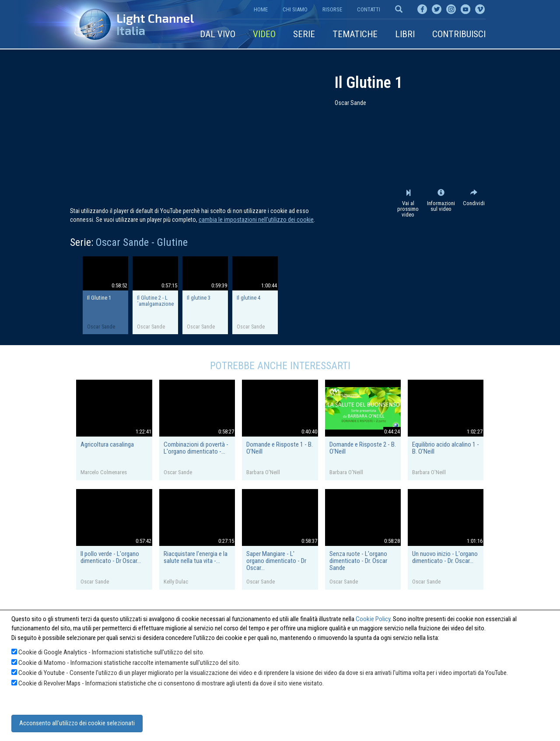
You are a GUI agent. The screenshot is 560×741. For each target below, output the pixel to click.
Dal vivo (218, 34)
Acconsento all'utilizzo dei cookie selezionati (77, 723)
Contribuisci (459, 34)
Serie (304, 34)
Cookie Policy (373, 619)
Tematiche (355, 34)
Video (264, 34)
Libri (405, 34)
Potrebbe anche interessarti (280, 366)
